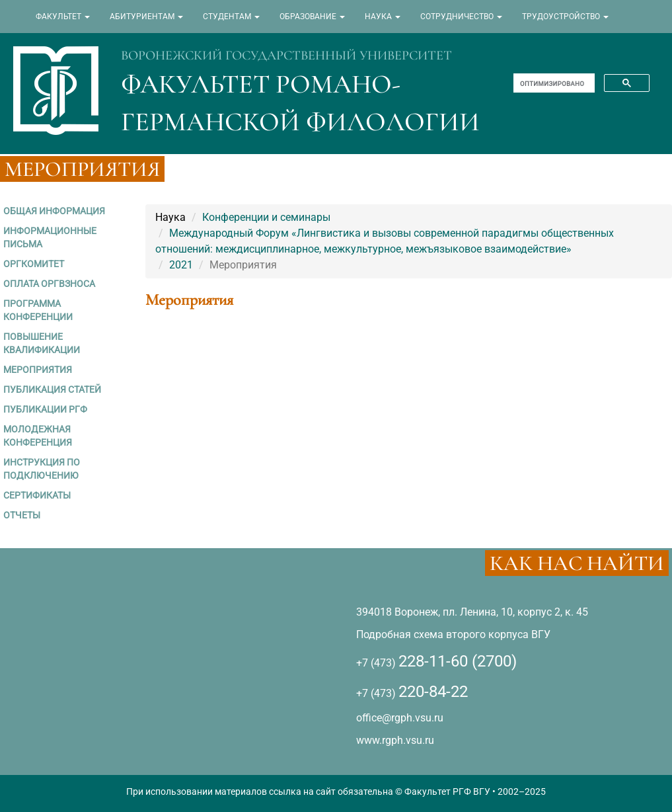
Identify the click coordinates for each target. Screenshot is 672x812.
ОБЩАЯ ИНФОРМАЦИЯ (54, 211)
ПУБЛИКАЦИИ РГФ (45, 409)
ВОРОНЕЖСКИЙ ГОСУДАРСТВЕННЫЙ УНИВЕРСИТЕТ (286, 56)
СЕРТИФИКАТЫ (37, 495)
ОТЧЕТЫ (22, 515)
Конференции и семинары (266, 217)
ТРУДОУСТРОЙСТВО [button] (565, 17)
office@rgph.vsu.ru (400, 718)
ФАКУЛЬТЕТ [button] (63, 17)
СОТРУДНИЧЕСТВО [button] (461, 17)
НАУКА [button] (383, 17)
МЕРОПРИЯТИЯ (38, 370)
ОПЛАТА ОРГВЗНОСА (49, 284)
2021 (181, 265)
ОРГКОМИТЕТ (34, 264)
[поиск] (553, 83)
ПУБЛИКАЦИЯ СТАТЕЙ (52, 389)
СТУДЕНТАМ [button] (231, 17)
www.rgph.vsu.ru (395, 740)
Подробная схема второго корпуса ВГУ (453, 634)
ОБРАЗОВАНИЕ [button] (312, 17)
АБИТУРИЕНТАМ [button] (146, 17)
